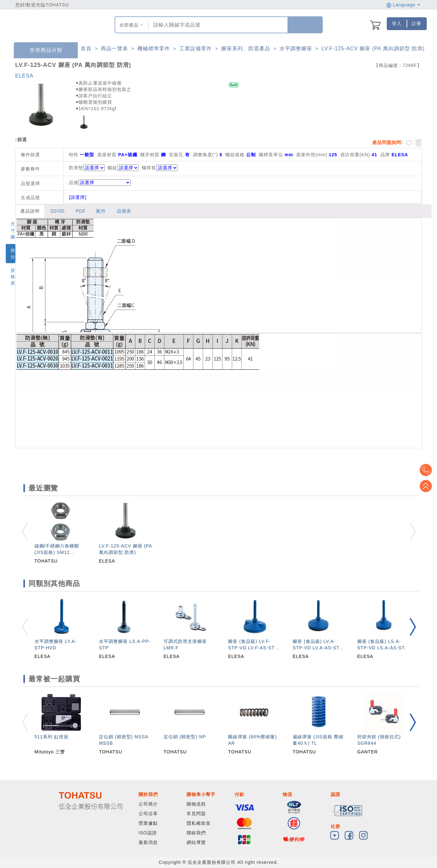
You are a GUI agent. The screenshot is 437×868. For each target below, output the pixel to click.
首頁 (86, 49)
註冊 (417, 23)
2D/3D (58, 211)
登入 (397, 23)
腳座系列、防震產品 (246, 49)
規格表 (13, 277)
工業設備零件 (196, 49)
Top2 (427, 470)
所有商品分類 (41, 50)
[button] (413, 627)
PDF (81, 211)
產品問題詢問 (387, 142)
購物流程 (196, 804)
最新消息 (148, 842)
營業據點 (148, 823)
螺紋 (112, 168)
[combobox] (217, 25)
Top (427, 486)
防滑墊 (76, 168)
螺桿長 (149, 168)
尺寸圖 (13, 231)
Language (403, 5)
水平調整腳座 (296, 49)
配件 (101, 211)
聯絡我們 (196, 833)
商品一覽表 (114, 49)
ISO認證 (148, 833)
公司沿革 (148, 814)
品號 (100, 183)
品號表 (124, 211)
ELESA (24, 76)
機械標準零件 (154, 49)
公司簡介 (148, 804)
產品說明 (30, 211)
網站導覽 (196, 842)
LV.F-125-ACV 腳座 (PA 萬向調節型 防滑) (373, 49)
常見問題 (196, 814)
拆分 (13, 254)
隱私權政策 (199, 823)
